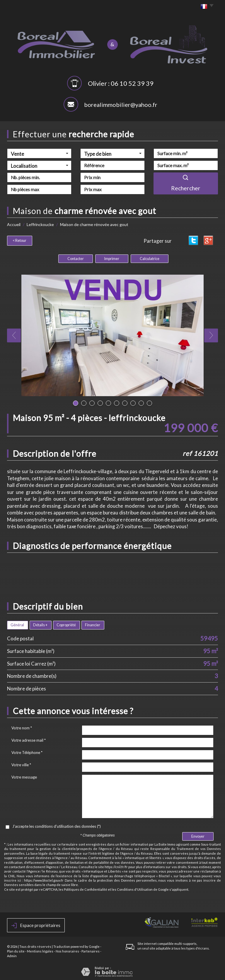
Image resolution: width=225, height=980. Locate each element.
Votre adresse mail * (29, 739)
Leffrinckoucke (40, 224)
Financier (93, 624)
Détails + (40, 624)
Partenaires (91, 950)
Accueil (14, 224)
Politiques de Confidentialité (86, 888)
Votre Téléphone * (27, 751)
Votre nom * (22, 726)
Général (17, 624)
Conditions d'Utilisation (135, 888)
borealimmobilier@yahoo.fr (121, 105)
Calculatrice (150, 257)
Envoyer (198, 835)
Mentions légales (40, 950)
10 (149, 402)
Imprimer (112, 257)
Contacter (76, 257)
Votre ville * (21, 763)
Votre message (24, 776)
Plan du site (16, 950)
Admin (12, 954)
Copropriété (66, 624)
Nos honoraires (67, 950)
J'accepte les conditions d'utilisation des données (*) (57, 825)
